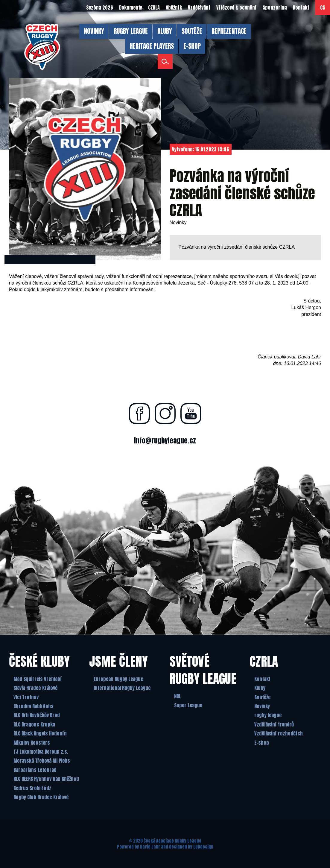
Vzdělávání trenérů (274, 724)
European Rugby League (118, 679)
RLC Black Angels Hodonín (40, 733)
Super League (188, 705)
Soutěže (262, 697)
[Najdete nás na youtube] (191, 414)
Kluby (260, 688)
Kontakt (262, 679)
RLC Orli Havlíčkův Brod (37, 715)
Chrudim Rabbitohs (34, 706)
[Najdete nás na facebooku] (139, 414)
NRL (178, 696)
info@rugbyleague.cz (165, 441)
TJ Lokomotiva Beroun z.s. (41, 752)
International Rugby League (122, 688)
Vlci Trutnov (26, 697)
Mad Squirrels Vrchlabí (38, 679)
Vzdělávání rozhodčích (279, 733)
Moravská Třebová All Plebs (42, 761)
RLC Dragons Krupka (34, 724)
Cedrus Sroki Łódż (32, 788)
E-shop (262, 743)
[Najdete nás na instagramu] (165, 414)
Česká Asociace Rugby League (172, 841)
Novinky (262, 706)
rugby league (268, 715)
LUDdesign (203, 847)
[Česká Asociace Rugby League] (42, 47)
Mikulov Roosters (32, 743)
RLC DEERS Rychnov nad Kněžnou (46, 779)
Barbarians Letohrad (35, 770)
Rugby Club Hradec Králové (41, 797)
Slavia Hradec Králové (35, 688)
